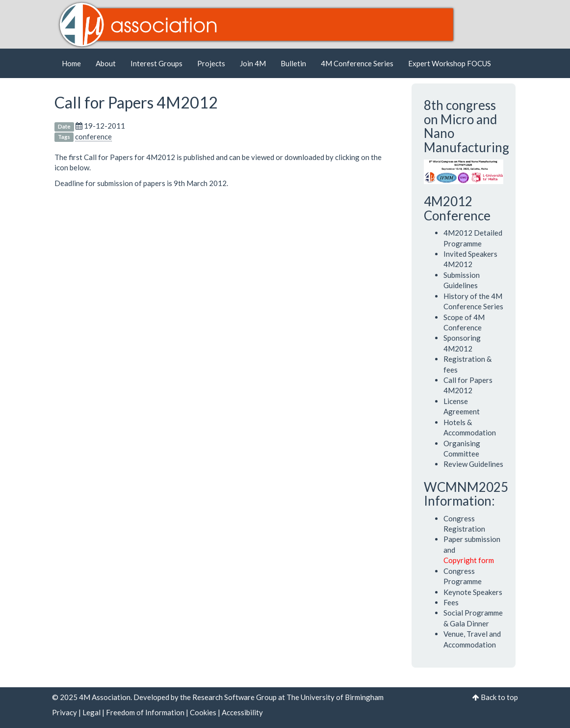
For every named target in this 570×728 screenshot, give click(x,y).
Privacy (65, 712)
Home (71, 63)
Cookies (203, 712)
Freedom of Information (145, 712)
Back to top (499, 697)
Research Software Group (234, 697)
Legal (91, 712)
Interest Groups (156, 63)
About (106, 63)
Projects (211, 63)
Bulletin (293, 63)
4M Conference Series (357, 63)
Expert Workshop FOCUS (450, 63)
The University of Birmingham (335, 697)
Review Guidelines (473, 464)
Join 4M (253, 63)
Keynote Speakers (473, 592)
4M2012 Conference (457, 208)
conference (93, 136)
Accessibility (242, 712)
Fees (451, 602)
